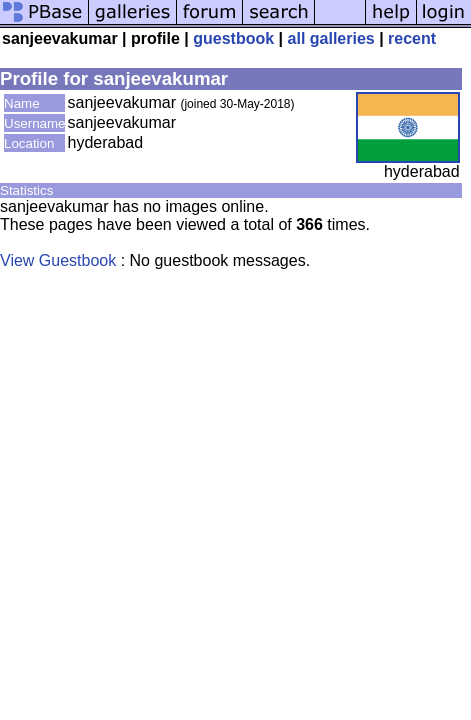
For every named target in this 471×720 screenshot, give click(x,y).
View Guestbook (58, 260)
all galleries (331, 38)
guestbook (233, 38)
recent (412, 38)
